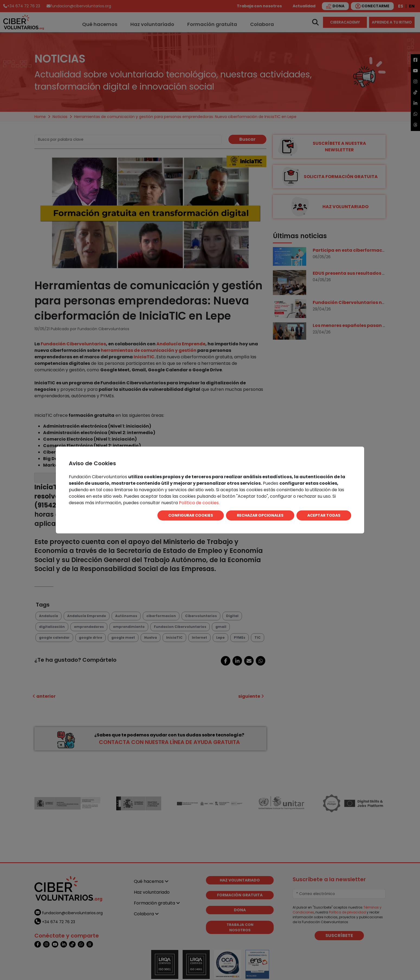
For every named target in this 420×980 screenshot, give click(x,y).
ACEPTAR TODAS (324, 515)
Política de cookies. (199, 503)
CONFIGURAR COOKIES (191, 515)
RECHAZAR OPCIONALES (260, 515)
